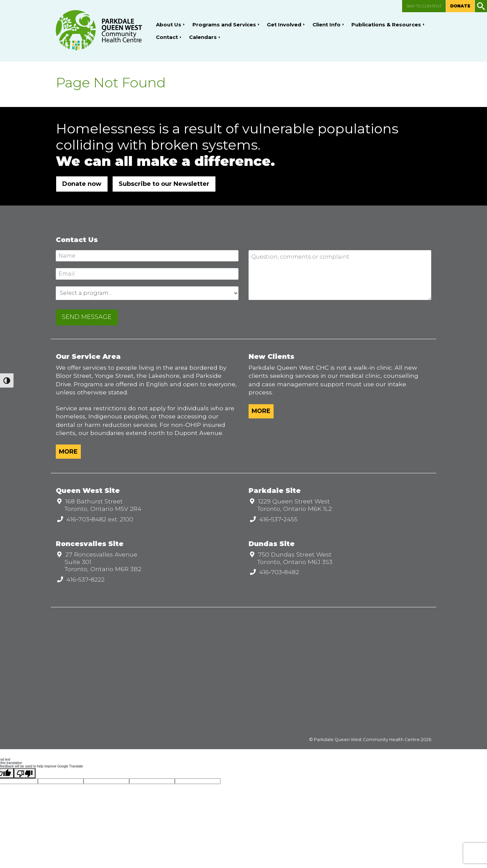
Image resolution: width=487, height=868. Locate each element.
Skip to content (424, 6)
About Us (169, 25)
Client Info (327, 25)
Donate (460, 6)
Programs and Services (224, 25)
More (68, 451)
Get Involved (284, 25)
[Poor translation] (25, 773)
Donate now (82, 184)
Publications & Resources (386, 25)
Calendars (203, 37)
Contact (167, 37)
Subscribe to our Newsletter (164, 184)
